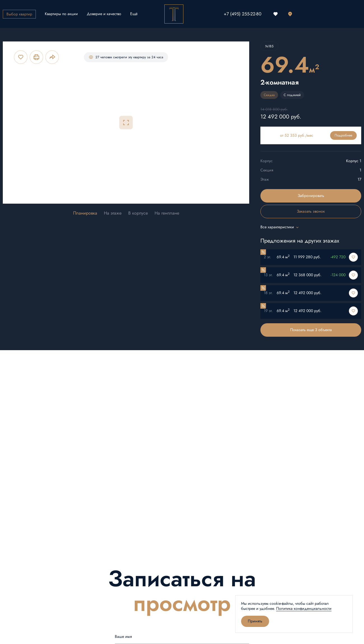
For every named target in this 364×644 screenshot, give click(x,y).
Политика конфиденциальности (304, 609)
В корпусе (138, 213)
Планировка (85, 213)
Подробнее (343, 135)
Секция (267, 170)
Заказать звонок (311, 211)
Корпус (267, 161)
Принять (255, 621)
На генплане (167, 213)
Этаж (265, 179)
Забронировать (311, 196)
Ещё (134, 14)
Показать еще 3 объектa (311, 330)
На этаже (113, 213)
